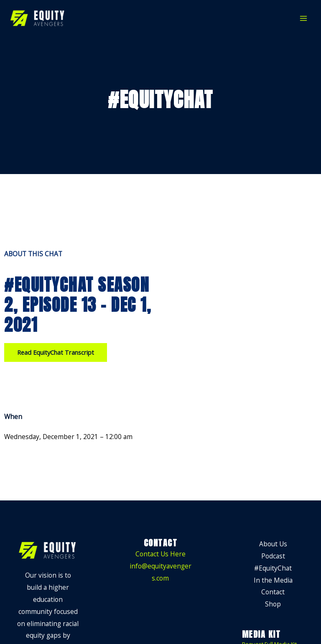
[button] (56, 352)
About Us (273, 544)
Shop (273, 604)
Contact (273, 592)
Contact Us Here (160, 554)
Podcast (273, 556)
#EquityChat (273, 568)
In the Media (273, 580)
